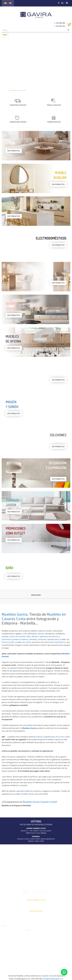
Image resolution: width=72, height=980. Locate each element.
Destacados (36, 595)
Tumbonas (29, 942)
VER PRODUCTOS (14, 151)
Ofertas (4, 930)
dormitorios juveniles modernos (15, 639)
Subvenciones (6, 950)
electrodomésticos (58, 642)
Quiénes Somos (7, 942)
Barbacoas (29, 939)
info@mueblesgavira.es (53, 979)
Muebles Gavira (15, 614)
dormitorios (54, 636)
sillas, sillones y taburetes (37, 636)
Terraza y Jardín (31, 935)
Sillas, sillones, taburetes (58, 938)
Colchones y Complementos (59, 950)
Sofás (52, 946)
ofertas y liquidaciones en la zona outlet (53, 737)
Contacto (5, 946)
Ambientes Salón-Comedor (35, 946)
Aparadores (54, 923)
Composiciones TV (56, 926)
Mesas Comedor (55, 930)
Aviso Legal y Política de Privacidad (36, 961)
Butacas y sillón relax (57, 942)
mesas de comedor (17, 636)
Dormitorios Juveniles (33, 950)
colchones (42, 639)
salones (41, 634)
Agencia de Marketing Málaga (40, 963)
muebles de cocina (23, 642)
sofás (25, 634)
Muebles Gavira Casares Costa (39, 802)
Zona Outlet (6, 934)
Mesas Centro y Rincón (57, 934)
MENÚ (6, 35)
